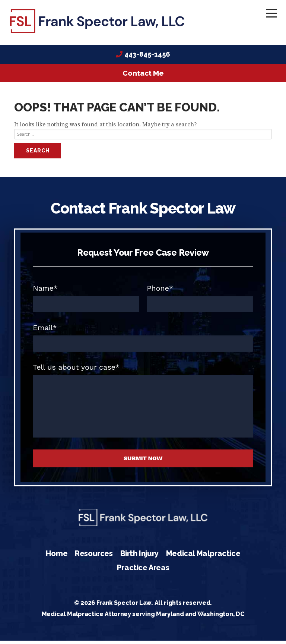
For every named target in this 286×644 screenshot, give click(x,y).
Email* (45, 331)
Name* (45, 291)
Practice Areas (143, 571)
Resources (94, 557)
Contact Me (143, 77)
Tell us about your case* (76, 370)
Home (57, 557)
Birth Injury (139, 557)
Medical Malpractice (203, 557)
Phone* (160, 291)
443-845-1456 (147, 58)
